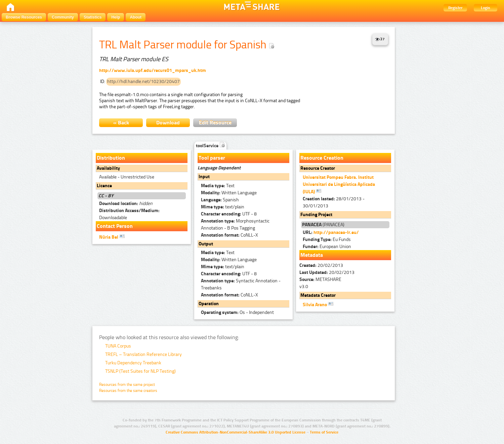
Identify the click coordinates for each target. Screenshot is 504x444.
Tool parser (212, 158)
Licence (104, 186)
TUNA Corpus (118, 346)
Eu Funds (327, 239)
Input (204, 177)
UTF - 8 (229, 214)
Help (116, 17)
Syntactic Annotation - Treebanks (241, 284)
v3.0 (304, 287)
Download (168, 123)
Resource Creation (322, 158)
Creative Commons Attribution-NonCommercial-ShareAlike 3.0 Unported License (236, 432)
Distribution (111, 158)
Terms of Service (324, 432)
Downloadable (129, 214)
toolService (210, 146)
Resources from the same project (127, 385)
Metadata (312, 255)
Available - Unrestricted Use (127, 177)
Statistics (93, 17)
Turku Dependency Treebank (133, 363)
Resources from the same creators (128, 391)
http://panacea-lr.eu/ (336, 232)
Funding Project (316, 215)
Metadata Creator (318, 295)
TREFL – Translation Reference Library (143, 354)
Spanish (220, 200)
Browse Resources (24, 17)
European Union (327, 247)
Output (206, 244)
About (136, 17)
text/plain (223, 207)
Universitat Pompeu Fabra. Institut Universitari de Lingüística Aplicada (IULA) (339, 185)
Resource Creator (318, 168)
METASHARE (320, 279)
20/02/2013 (321, 265)
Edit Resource (215, 123)
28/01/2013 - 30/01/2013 (334, 202)
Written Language (229, 193)
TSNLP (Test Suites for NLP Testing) (140, 371)
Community (63, 17)
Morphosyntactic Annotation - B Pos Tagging (235, 225)
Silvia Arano (318, 304)
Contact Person (115, 226)
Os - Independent (237, 312)
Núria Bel (112, 237)
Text (218, 186)
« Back (121, 123)
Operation (209, 304)
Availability (108, 168)
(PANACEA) (323, 225)
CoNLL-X (229, 235)
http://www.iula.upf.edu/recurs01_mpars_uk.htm (153, 70)
